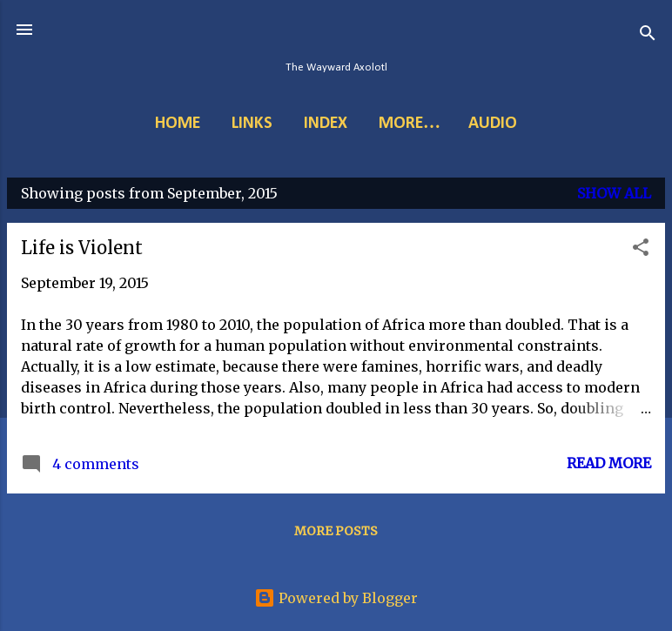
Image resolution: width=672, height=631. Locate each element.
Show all (614, 193)
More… (410, 124)
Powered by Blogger (336, 598)
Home (178, 124)
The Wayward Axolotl (336, 67)
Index (326, 124)
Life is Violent (82, 248)
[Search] (648, 35)
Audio (493, 124)
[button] (641, 250)
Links (252, 124)
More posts (336, 531)
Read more (609, 463)
